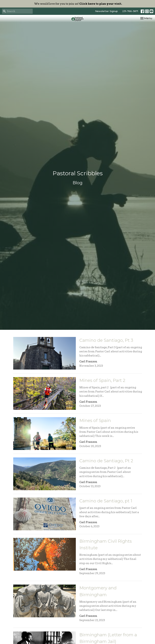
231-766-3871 (130, 11)
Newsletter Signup (106, 11)
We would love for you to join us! (78, 4)
